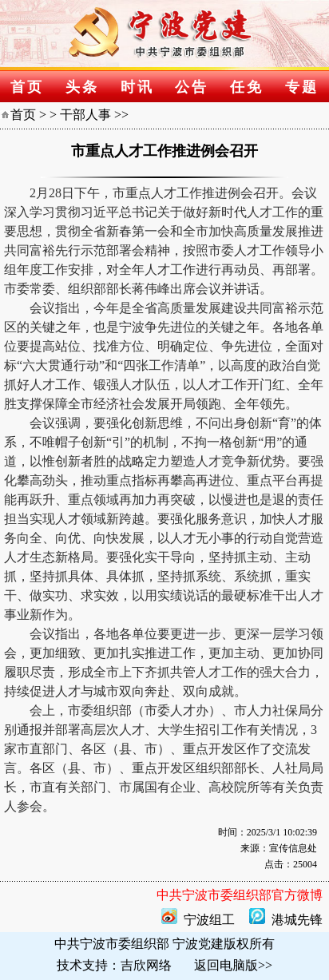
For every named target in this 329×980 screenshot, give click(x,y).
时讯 (137, 87)
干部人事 (85, 115)
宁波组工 (209, 920)
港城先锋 (297, 920)
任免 (247, 87)
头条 (82, 87)
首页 (27, 87)
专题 (302, 87)
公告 (192, 87)
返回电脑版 (226, 965)
